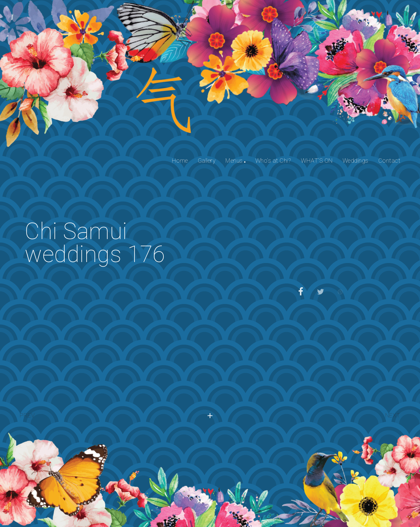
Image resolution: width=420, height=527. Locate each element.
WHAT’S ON (317, 161)
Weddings (356, 161)
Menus (234, 161)
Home (180, 161)
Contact (389, 161)
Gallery (207, 161)
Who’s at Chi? (273, 161)
